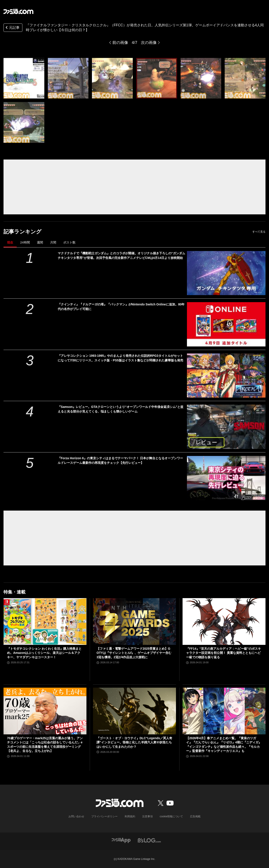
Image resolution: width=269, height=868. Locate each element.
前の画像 (120, 43)
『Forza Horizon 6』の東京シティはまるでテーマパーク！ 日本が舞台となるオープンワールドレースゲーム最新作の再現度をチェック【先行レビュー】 (120, 460)
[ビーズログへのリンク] (149, 840)
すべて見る (259, 232)
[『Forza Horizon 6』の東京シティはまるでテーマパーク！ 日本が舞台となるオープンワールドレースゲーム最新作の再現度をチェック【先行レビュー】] (226, 478)
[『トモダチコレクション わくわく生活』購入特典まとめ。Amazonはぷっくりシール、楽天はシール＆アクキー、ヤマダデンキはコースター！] (45, 621)
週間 (40, 242)
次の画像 (149, 43)
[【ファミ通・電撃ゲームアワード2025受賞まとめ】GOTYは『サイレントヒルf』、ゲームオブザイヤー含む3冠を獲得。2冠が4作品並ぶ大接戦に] (134, 621)
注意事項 (147, 816)
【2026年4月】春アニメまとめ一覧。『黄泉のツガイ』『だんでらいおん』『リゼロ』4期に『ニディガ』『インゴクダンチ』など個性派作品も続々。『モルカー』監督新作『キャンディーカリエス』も (224, 745)
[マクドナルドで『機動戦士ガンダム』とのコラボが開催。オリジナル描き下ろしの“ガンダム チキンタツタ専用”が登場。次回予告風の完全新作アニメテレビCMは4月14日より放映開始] (226, 273)
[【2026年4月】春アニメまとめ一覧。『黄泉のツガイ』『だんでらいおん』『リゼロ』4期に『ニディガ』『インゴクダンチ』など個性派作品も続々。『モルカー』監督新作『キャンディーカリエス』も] (224, 711)
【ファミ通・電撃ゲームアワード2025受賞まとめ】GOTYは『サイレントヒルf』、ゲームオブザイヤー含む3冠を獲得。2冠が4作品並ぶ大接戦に (134, 653)
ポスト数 (69, 242)
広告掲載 (195, 816)
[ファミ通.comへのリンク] (18, 11)
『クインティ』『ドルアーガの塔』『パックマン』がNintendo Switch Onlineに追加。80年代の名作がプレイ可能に (121, 307)
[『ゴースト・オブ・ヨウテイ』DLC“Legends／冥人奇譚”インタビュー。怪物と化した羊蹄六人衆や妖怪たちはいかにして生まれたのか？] (134, 711)
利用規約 (130, 816)
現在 (10, 242)
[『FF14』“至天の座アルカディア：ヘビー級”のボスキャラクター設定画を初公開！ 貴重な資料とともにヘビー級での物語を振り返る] (224, 621)
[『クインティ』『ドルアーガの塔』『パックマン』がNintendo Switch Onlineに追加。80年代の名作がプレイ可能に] (226, 324)
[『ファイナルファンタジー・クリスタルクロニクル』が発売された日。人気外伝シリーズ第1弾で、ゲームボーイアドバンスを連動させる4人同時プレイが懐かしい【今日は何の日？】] (24, 78)
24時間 (25, 242)
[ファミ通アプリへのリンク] (121, 840)
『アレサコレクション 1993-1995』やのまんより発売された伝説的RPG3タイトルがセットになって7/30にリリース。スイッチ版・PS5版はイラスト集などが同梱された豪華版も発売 (120, 358)
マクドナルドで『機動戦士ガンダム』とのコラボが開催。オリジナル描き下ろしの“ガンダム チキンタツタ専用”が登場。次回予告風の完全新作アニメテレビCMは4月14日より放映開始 (121, 256)
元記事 (12, 28)
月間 (53, 242)
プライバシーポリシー (104, 816)
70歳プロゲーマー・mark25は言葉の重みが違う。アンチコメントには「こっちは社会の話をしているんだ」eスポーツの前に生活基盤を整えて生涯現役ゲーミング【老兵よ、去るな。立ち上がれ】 (45, 745)
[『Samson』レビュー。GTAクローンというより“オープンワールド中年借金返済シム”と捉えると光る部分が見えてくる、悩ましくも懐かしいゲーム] (226, 427)
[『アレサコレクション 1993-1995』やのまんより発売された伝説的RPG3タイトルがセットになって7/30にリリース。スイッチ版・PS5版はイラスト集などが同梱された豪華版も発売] (226, 376)
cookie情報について (171, 816)
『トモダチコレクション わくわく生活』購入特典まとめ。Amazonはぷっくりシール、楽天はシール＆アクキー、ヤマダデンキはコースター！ (44, 653)
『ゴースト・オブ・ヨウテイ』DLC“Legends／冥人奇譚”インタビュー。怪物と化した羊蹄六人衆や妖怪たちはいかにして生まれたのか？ (134, 742)
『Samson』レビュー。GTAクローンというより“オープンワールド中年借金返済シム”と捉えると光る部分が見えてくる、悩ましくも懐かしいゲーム (121, 409)
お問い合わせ (76, 816)
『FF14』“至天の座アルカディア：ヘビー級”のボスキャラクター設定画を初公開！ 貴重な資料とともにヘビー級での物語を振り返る (223, 653)
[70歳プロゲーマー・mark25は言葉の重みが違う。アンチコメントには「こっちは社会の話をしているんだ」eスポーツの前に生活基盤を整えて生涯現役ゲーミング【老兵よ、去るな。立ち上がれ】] (45, 711)
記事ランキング (22, 232)
